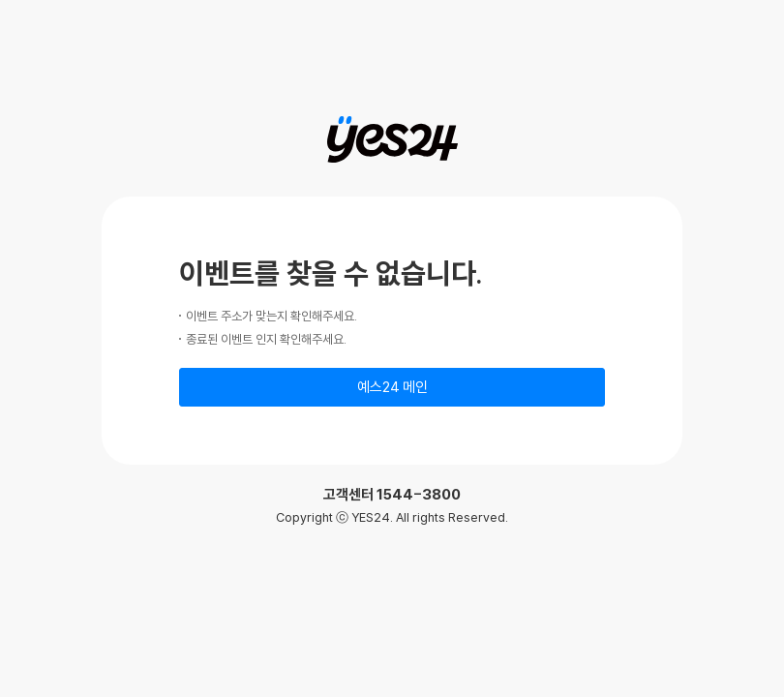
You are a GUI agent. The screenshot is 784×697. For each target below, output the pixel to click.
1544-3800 (419, 494)
